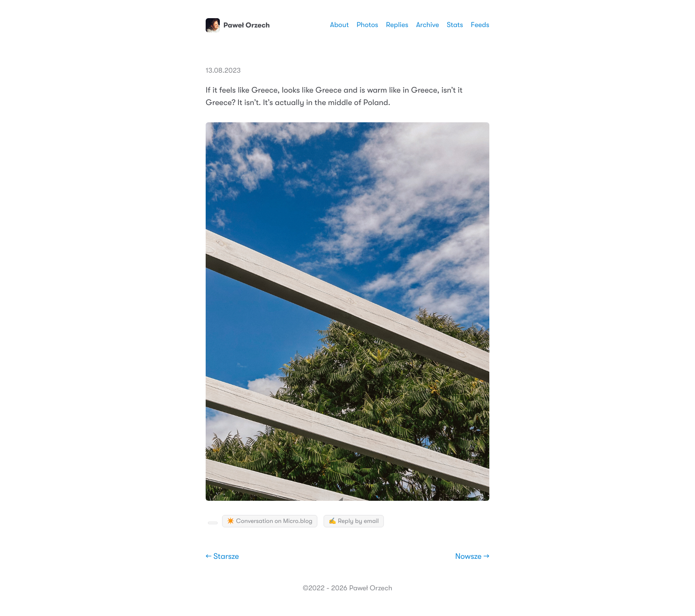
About (339, 25)
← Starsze (222, 557)
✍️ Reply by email (353, 521)
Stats (455, 25)
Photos (367, 25)
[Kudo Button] (213, 523)
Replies (397, 25)
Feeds (480, 25)
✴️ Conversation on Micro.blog (270, 521)
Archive (428, 25)
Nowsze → (472, 557)
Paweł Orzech (238, 25)
